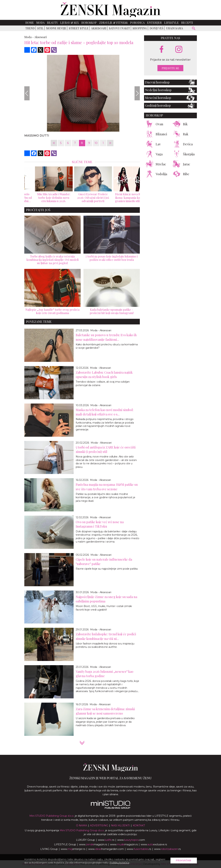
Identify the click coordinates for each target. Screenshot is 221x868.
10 (96, 143)
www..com (131, 840)
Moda (40, 23)
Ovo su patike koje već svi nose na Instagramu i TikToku (100, 524)
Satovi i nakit (119, 28)
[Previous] (27, 93)
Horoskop (89, 23)
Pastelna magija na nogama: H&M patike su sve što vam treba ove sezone (107, 487)
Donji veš (157, 28)
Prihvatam (184, 860)
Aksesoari (99, 28)
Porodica (137, 23)
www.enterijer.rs (73, 849)
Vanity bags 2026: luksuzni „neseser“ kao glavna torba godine (105, 674)
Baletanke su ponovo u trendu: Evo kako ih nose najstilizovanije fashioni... (106, 337)
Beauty (52, 23)
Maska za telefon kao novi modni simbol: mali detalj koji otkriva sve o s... (105, 412)
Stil (40, 28)
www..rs (106, 840)
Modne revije (56, 28)
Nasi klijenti (120, 825)
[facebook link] (161, 50)
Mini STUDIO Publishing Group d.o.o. (52, 816)
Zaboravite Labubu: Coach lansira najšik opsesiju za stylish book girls (104, 375)
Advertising (99, 825)
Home (30, 23)
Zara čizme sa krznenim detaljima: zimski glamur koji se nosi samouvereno (105, 711)
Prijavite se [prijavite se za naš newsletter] (170, 68)
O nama (82, 825)
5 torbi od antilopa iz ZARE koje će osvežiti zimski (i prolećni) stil (106, 449)
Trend (30, 28)
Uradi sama (175, 28)
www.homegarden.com (106, 849)
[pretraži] (194, 29)
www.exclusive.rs (154, 844)
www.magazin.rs (93, 844)
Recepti (187, 23)
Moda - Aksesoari (101, 330)
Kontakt (139, 825)
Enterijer (154, 23)
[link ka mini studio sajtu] (111, 808)
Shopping (140, 28)
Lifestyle (171, 23)
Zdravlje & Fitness (113, 23)
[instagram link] (179, 49)
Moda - (29, 37)
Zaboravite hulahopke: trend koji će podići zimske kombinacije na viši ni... (106, 636)
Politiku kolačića (119, 863)
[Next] (137, 93)
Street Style (79, 28)
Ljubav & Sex (70, 23)
